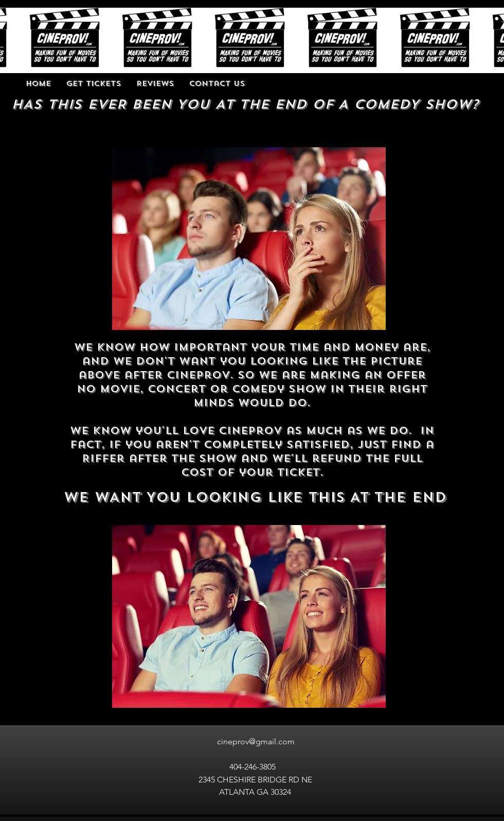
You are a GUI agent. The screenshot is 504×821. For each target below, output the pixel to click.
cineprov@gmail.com (256, 741)
